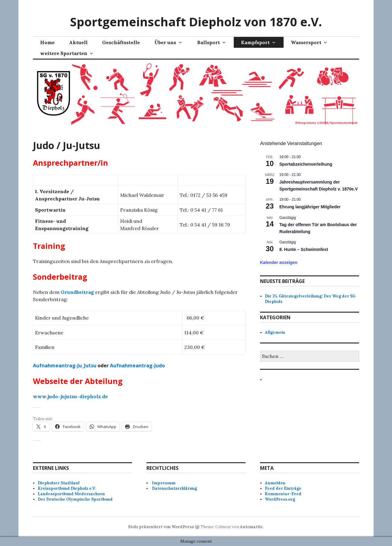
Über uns (165, 42)
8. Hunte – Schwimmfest (304, 249)
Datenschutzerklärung (174, 488)
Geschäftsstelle (121, 42)
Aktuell (78, 42)
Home (47, 42)
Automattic (251, 527)
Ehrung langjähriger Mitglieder (310, 207)
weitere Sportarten (64, 53)
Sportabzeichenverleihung (306, 164)
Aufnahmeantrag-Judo (137, 366)
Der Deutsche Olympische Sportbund (75, 499)
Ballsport (209, 42)
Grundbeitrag (77, 292)
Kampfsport (255, 42)
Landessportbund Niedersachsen (71, 494)
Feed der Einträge (283, 488)
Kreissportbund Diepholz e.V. (67, 488)
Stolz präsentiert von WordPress (161, 527)
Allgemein (275, 332)
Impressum (164, 483)
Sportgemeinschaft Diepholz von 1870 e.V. (196, 22)
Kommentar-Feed (283, 494)
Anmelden (275, 483)
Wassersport (306, 42)
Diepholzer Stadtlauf (59, 483)
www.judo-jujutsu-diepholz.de (70, 396)
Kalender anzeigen (279, 262)
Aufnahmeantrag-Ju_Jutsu (65, 366)
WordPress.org (280, 499)
